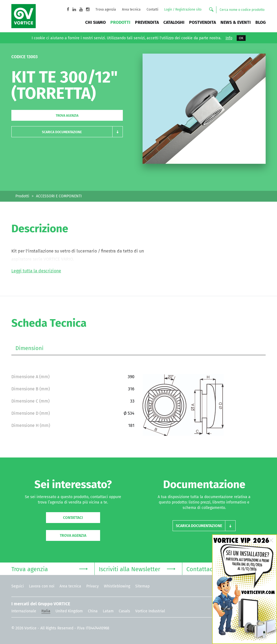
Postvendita (202, 22)
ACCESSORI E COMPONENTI (59, 196)
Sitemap (142, 586)
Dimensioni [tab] (29, 348)
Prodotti (120, 22)
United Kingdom (69, 611)
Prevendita (147, 22)
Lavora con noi (42, 586)
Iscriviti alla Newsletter (137, 569)
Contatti (152, 9)
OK (241, 38)
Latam (108, 611)
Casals (124, 611)
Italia (46, 611)
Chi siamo (95, 22)
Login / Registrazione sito (183, 9)
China (93, 611)
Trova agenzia (106, 9)
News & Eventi (236, 22)
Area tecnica (131, 9)
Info (229, 38)
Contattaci (73, 518)
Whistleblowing (117, 586)
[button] (67, 132)
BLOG (260, 22)
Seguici (18, 586)
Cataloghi (174, 22)
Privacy (93, 586)
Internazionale (24, 611)
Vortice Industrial (150, 611)
